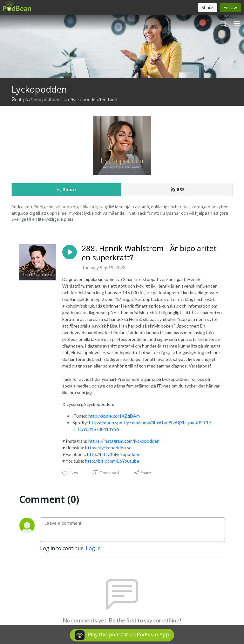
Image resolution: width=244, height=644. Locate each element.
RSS (178, 189)
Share (67, 189)
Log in (93, 548)
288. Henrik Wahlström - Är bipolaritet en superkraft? (149, 253)
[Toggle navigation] (237, 23)
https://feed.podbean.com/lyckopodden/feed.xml (64, 99)
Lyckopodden (39, 89)
